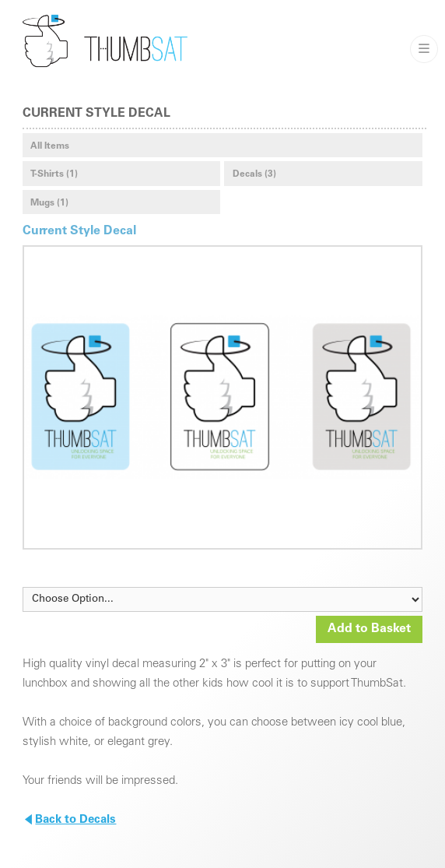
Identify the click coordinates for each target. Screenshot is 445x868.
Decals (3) (254, 174)
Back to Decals (70, 820)
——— (424, 49)
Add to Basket (369, 629)
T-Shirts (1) (54, 174)
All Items (50, 146)
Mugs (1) (49, 203)
